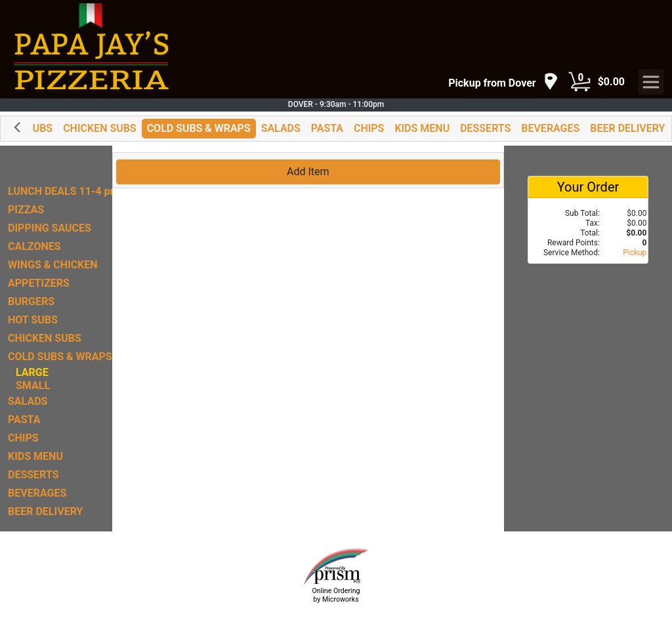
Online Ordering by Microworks (336, 595)
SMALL (33, 385)
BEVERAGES (550, 128)
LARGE (32, 372)
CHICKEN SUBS (100, 128)
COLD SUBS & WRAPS (199, 128)
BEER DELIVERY (627, 128)
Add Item (308, 172)
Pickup (635, 253)
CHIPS (369, 128)
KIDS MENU (422, 128)
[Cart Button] (579, 82)
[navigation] (503, 82)
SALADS (281, 128)
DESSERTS (485, 128)
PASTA (327, 128)
